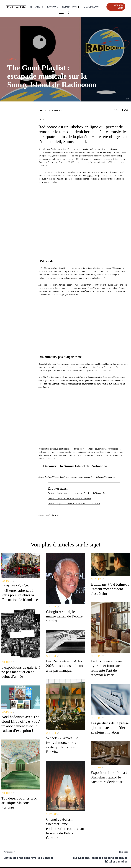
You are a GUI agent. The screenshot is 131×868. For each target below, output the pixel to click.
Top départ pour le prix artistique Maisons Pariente (19, 803)
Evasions (53, 7)
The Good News (90, 7)
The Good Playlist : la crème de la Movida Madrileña (69, 498)
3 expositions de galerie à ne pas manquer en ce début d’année (21, 672)
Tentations (37, 7)
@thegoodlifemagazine (106, 477)
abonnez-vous (118, 7)
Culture (12, 59)
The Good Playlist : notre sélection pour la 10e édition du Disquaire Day (77, 493)
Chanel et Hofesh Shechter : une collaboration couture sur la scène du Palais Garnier (65, 829)
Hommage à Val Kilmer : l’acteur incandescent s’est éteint (110, 589)
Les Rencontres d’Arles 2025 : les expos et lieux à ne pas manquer (64, 666)
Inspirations (69, 7)
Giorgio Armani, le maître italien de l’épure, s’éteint (65, 616)
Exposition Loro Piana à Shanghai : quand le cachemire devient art (109, 777)
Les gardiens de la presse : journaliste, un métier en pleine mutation (110, 728)
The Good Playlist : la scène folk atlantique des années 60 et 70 (74, 504)
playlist (90, 176)
